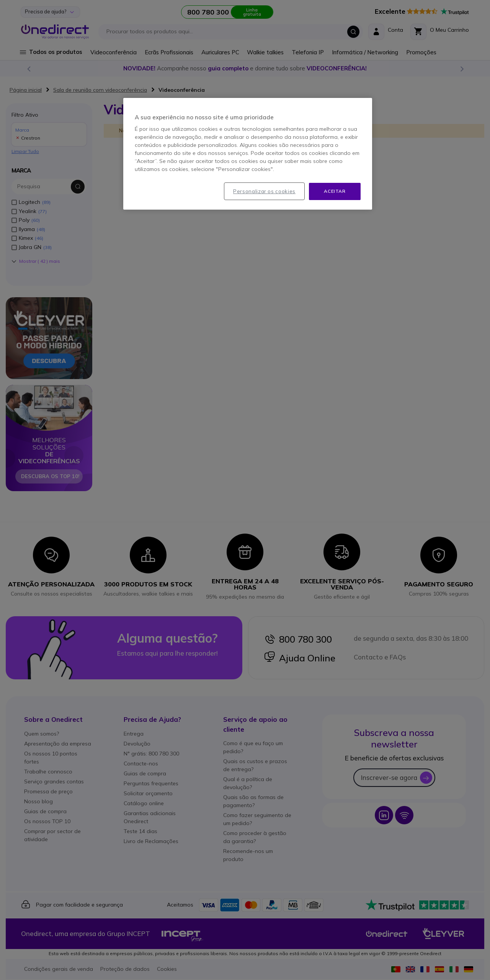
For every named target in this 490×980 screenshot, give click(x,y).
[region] (248, 154)
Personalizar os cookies (264, 191)
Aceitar (335, 191)
